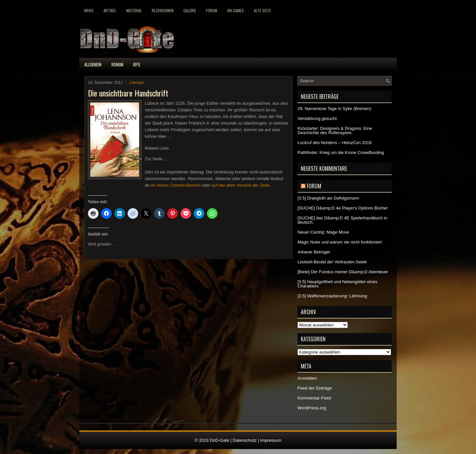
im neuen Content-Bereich (176, 185)
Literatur (137, 83)
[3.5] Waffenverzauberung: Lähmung (332, 296)
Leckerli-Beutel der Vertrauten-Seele (332, 262)
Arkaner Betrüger (314, 252)
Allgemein (93, 64)
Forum (212, 10)
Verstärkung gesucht (317, 118)
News (89, 10)
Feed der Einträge (315, 388)
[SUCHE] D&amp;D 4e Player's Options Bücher (343, 208)
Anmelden (307, 378)
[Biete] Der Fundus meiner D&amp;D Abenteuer (343, 272)
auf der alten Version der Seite (240, 185)
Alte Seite (262, 10)
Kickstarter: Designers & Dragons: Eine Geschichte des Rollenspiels (335, 131)
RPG (137, 64)
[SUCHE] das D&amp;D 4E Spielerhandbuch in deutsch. (342, 220)
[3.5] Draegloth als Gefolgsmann (328, 198)
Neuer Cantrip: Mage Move (323, 232)
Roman (117, 64)
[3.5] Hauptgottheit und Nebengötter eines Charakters (337, 284)
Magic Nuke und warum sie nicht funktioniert (340, 242)
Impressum (271, 440)
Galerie (190, 10)
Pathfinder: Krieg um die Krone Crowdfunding (341, 152)
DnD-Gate (220, 440)
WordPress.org (312, 408)
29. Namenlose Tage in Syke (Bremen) (334, 109)
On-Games (236, 10)
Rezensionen (163, 10)
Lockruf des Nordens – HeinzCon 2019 (335, 143)
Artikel (110, 10)
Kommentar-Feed (314, 398)
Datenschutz (245, 440)
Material (134, 10)
